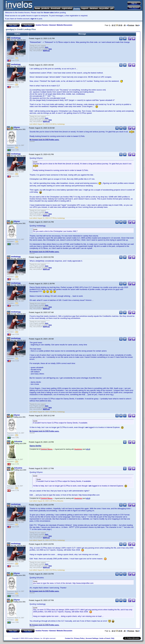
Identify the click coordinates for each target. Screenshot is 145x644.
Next (138, 25)
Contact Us (69, 638)
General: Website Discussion (61, 25)
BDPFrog (46, 51)
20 (121, 25)
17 (115, 25)
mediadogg (16, 38)
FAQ (113, 638)
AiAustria (18, 441)
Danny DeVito (35, 446)
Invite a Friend (105, 638)
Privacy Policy (79, 638)
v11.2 (88, 449)
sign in (33, 19)
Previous (130, 25)
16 (112, 25)
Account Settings (92, 638)
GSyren (17, 127)
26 (125, 25)
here (47, 47)
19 (119, 25)
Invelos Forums (42, 25)
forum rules (49, 13)
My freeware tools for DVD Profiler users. (44, 140)
